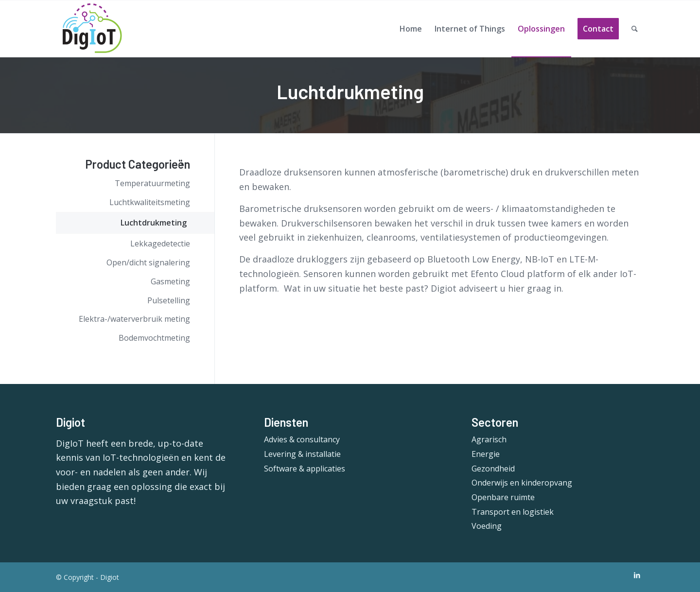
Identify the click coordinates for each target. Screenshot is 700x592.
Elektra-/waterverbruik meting (134, 319)
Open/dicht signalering (148, 262)
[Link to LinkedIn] (637, 575)
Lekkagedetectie (160, 244)
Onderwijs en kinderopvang (522, 483)
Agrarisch (489, 439)
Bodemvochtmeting (154, 338)
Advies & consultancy (302, 439)
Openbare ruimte (503, 497)
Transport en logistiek (513, 512)
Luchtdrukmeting (154, 223)
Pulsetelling (169, 300)
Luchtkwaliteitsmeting (150, 202)
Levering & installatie (302, 454)
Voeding (487, 526)
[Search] (635, 29)
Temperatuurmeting (152, 183)
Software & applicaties (305, 469)
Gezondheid (493, 469)
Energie (486, 454)
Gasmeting (170, 281)
